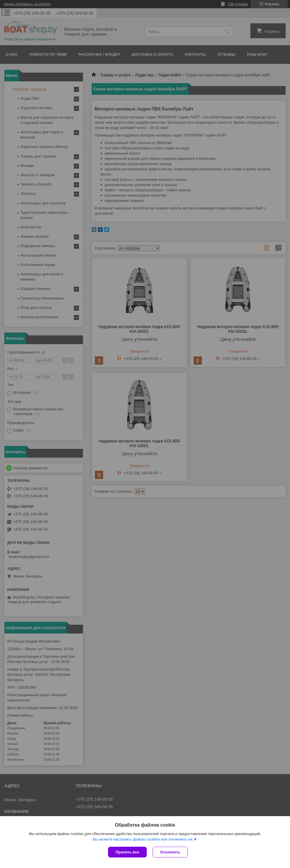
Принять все (127, 852)
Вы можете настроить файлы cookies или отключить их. (143, 839)
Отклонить (170, 852)
